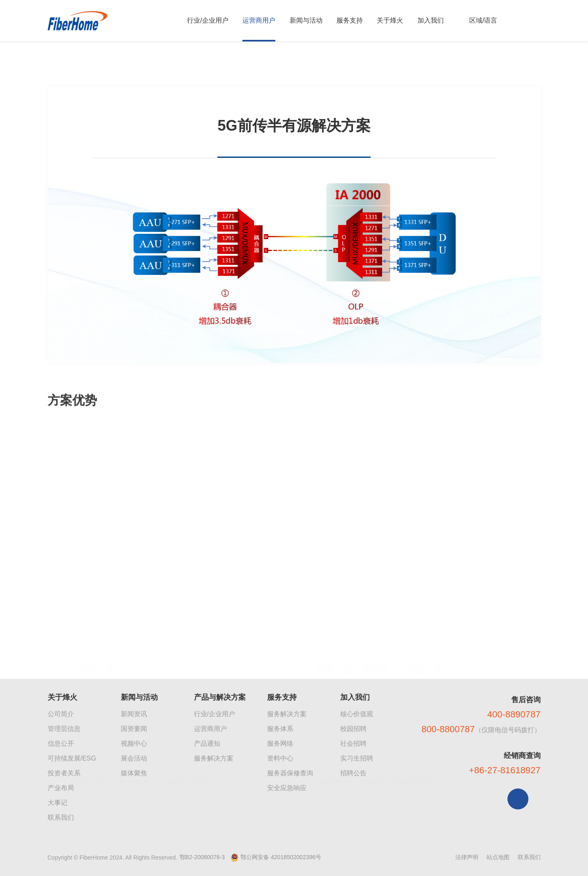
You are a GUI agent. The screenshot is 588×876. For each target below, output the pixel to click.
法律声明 (467, 857)
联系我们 (61, 817)
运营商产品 (93, 67)
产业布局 (61, 788)
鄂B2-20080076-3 (202, 857)
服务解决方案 (214, 758)
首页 (58, 67)
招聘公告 (353, 773)
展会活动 (134, 758)
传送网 (131, 67)
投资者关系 (64, 773)
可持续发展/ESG (72, 758)
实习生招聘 (357, 758)
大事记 (58, 803)
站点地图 (498, 857)
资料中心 (280, 758)
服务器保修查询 (290, 773)
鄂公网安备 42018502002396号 (281, 857)
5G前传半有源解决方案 (188, 67)
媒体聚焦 (134, 773)
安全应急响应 (287, 788)
